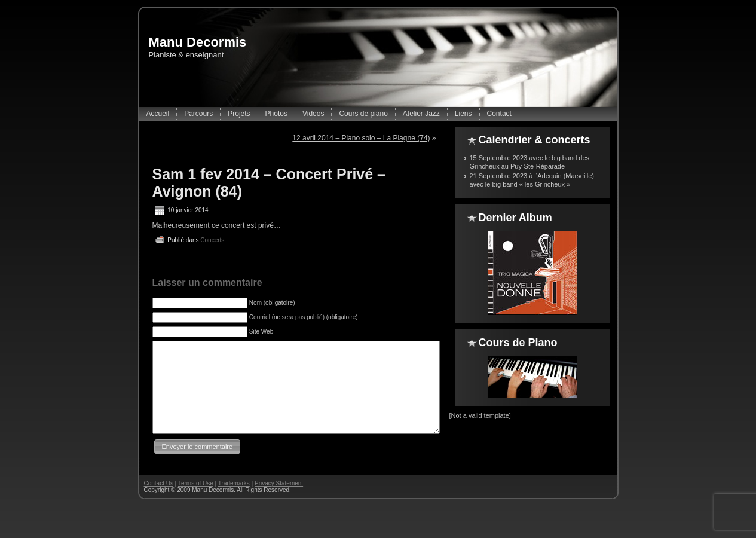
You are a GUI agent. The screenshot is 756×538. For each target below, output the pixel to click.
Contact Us (159, 501)
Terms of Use (196, 501)
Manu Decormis (198, 42)
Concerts (212, 240)
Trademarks (234, 501)
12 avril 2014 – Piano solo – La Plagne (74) (361, 138)
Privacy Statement (279, 501)
